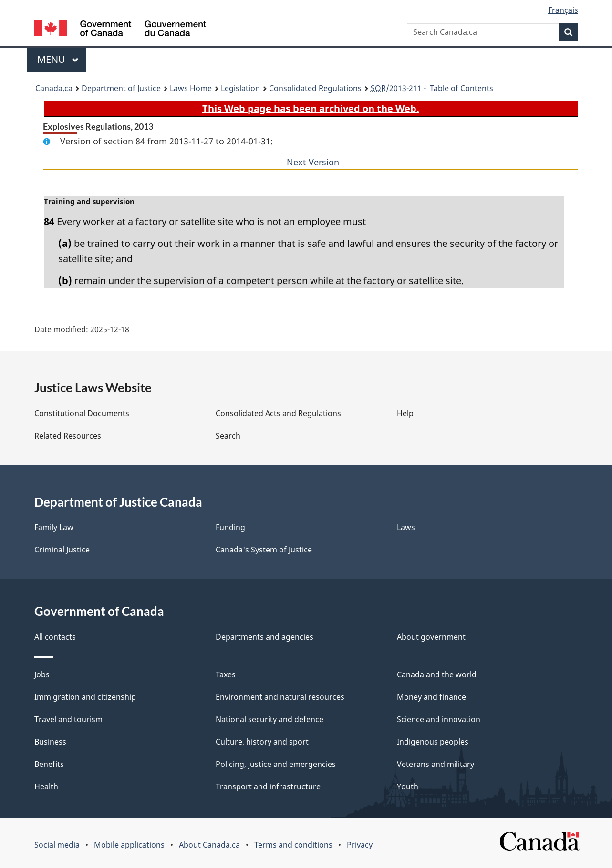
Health (46, 786)
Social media (57, 845)
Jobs (42, 674)
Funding (230, 527)
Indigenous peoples (433, 742)
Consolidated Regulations (315, 88)
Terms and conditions (293, 845)
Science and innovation (439, 719)
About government (431, 637)
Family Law (54, 527)
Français (563, 10)
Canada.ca (54, 88)
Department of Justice (121, 88)
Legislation (240, 88)
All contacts (55, 637)
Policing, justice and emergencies (276, 764)
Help (405, 413)
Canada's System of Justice (264, 550)
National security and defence (270, 719)
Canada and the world (437, 674)
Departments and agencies (265, 637)
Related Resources (68, 436)
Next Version (313, 162)
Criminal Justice (62, 550)
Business (50, 742)
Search (228, 436)
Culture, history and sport (262, 742)
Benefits (49, 764)
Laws (406, 527)
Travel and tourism (68, 719)
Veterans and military (436, 764)
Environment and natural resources (280, 697)
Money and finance (431, 697)
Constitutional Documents (82, 413)
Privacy (360, 845)
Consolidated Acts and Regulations (278, 413)
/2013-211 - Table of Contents (432, 88)
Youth (408, 786)
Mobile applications (129, 845)
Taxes (226, 674)
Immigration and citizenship (85, 697)
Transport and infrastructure (268, 786)
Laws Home (191, 88)
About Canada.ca (209, 845)
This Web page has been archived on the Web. (311, 108)
